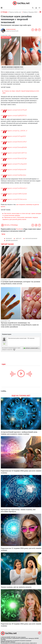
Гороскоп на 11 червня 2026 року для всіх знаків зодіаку (21, 549)
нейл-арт (19, 239)
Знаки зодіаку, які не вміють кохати (16, 587)
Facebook (19, 229)
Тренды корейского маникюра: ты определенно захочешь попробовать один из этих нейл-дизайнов (20, 325)
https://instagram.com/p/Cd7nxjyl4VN (13, 136)
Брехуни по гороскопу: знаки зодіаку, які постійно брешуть (18, 510)
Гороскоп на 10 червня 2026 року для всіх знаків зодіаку (21, 625)
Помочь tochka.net (15, 12)
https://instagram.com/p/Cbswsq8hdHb (14, 147)
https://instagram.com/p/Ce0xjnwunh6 (13, 170)
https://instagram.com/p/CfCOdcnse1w (14, 199)
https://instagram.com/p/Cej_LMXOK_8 (14, 131)
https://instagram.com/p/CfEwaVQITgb (14, 158)
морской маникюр (31, 239)
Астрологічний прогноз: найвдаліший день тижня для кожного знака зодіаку (19, 433)
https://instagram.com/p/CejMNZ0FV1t (14, 116)
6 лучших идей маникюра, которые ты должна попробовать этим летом (20, 283)
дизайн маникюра (12, 241)
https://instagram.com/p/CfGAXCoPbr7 (14, 142)
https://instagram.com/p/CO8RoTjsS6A (14, 194)
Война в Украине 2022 (30, 12)
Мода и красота (6, 38)
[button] (36, 8)
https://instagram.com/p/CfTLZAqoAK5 (14, 164)
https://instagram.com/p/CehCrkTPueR (14, 110)
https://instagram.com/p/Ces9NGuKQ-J (14, 188)
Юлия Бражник (11, 29)
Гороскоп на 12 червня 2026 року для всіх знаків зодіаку (21, 472)
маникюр (9, 239)
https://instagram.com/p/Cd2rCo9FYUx (14, 153)
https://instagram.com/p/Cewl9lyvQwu (13, 175)
